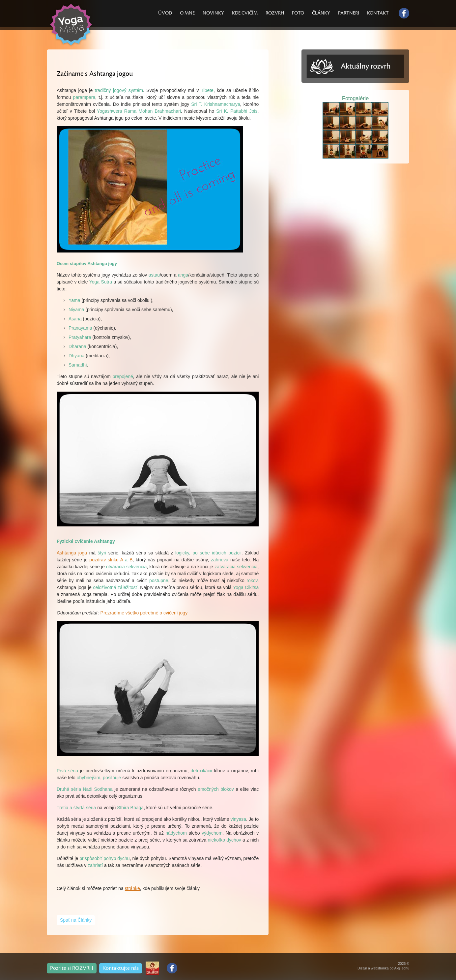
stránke (132, 888)
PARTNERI (349, 13)
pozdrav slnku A (106, 560)
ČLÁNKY (321, 13)
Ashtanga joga (72, 553)
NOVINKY (213, 13)
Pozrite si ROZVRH (72, 968)
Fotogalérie (355, 98)
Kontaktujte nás (121, 968)
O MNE (187, 13)
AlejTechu (402, 968)
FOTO (298, 13)
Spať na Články (76, 920)
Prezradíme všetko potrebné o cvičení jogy (144, 613)
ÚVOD (165, 13)
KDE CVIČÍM (245, 13)
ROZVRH (275, 13)
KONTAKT (378, 13)
